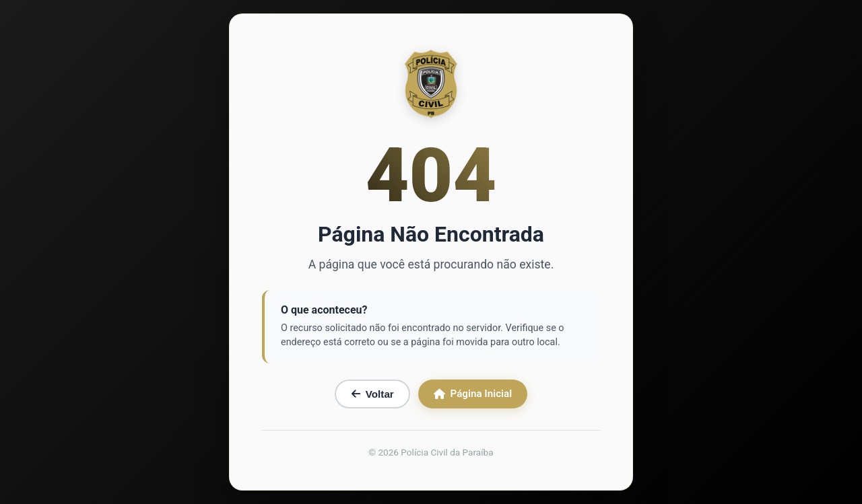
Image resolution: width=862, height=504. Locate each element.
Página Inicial (473, 394)
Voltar (373, 394)
